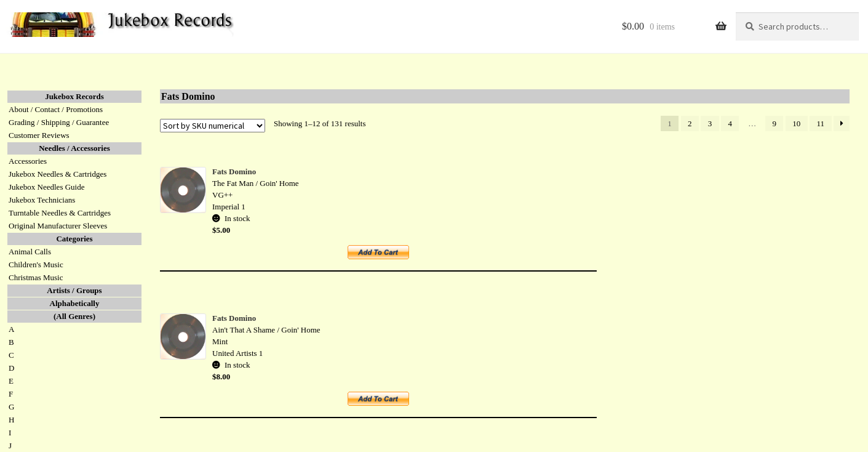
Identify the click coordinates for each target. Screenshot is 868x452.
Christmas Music (36, 277)
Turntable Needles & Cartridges (60, 213)
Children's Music (36, 264)
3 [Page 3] (710, 123)
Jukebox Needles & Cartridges (58, 174)
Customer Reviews (39, 135)
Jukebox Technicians (42, 200)
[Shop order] (213, 126)
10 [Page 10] (796, 123)
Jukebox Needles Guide (46, 187)
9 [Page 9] (775, 123)
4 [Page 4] (731, 123)
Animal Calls (30, 252)
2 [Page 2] (690, 123)
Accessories (28, 161)
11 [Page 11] (821, 123)
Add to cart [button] (385, 256)
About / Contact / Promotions (56, 109)
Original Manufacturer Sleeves (58, 226)
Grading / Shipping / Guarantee (59, 122)
